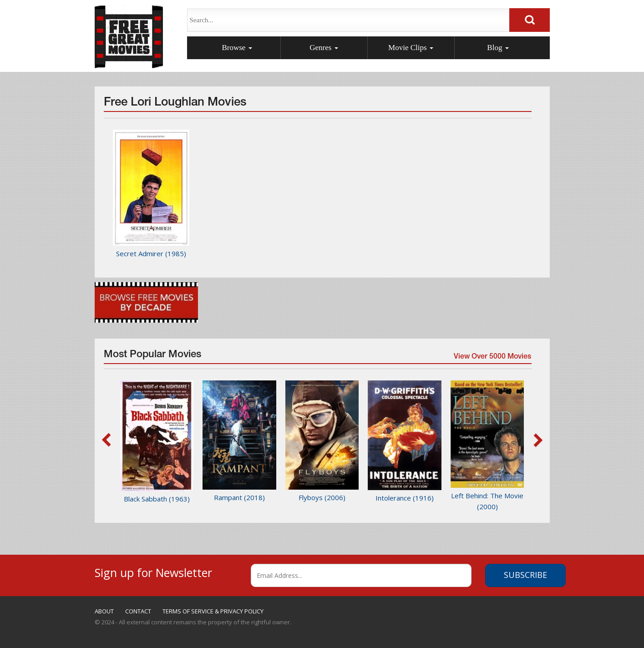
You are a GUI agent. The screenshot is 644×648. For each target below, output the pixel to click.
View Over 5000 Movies (492, 358)
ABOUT (104, 611)
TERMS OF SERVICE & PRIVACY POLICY (213, 611)
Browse (237, 48)
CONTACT (138, 611)
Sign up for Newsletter (153, 571)
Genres (324, 48)
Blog (498, 48)
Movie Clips (411, 48)
